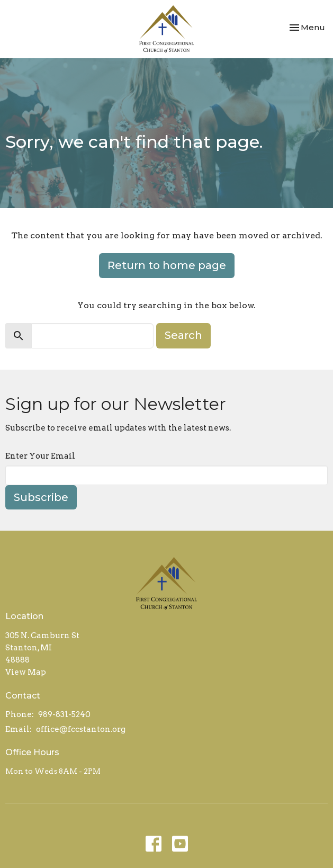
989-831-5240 (64, 714)
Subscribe (41, 497)
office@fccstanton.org (81, 729)
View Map (26, 672)
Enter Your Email (40, 456)
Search (183, 335)
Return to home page (167, 265)
